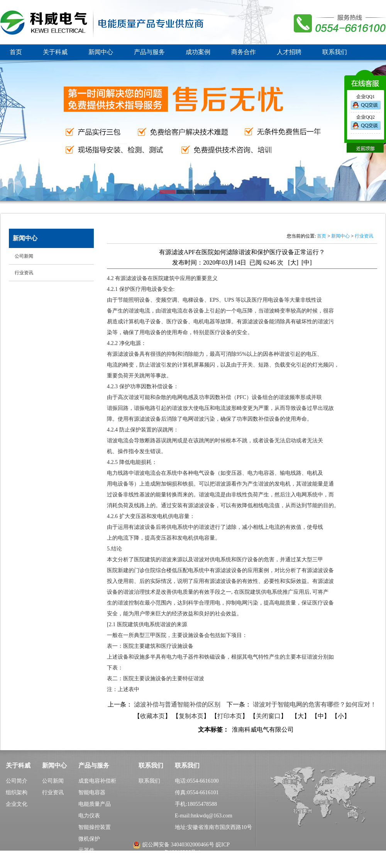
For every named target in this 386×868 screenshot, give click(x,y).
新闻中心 (101, 52)
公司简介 (17, 781)
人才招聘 (289, 52)
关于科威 (55, 52)
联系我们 (335, 52)
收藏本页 (152, 716)
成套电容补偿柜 (97, 781)
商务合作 (244, 52)
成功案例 (198, 52)
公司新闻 (53, 781)
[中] (307, 262)
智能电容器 (92, 792)
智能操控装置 (95, 827)
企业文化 (17, 804)
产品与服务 (149, 52)
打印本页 (230, 716)
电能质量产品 (95, 804)
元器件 (86, 850)
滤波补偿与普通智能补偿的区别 (178, 704)
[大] (293, 262)
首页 (16, 52)
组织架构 (17, 792)
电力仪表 (89, 816)
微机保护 (89, 839)
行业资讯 (364, 236)
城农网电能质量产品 (103, 862)
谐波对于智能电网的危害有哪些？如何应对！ (315, 704)
